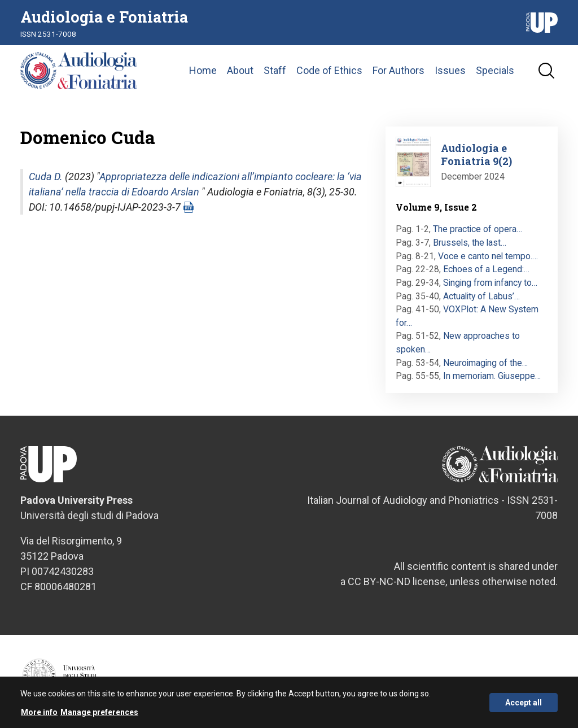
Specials (495, 70)
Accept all (524, 707)
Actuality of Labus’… (481, 296)
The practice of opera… (478, 229)
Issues (450, 70)
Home (203, 70)
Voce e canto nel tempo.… (488, 256)
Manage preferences (99, 717)
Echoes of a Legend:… (486, 269)
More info (39, 717)
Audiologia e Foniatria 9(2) (476, 154)
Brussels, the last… (470, 243)
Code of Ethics (329, 70)
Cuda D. (46, 176)
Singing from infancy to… (490, 283)
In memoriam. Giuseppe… (492, 376)
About (240, 70)
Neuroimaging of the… (485, 363)
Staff (275, 70)
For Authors (399, 70)
